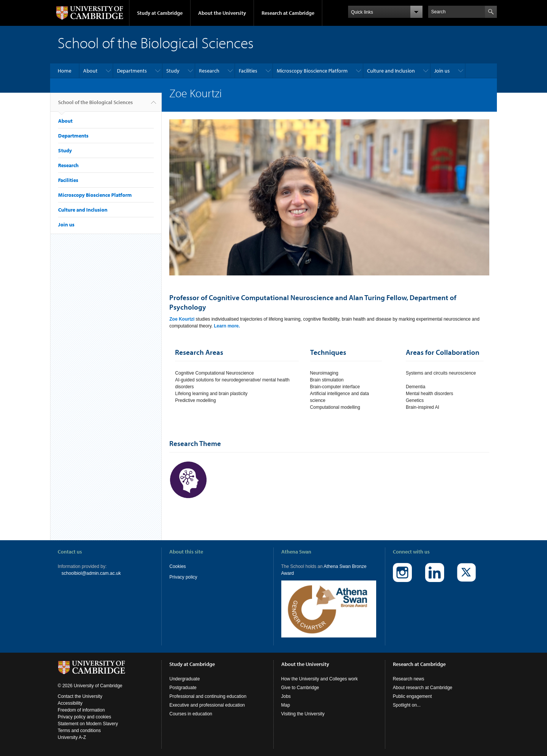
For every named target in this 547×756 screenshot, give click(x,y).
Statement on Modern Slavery (88, 724)
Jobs (286, 696)
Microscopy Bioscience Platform (312, 71)
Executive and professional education (207, 705)
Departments (132, 71)
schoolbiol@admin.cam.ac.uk (91, 573)
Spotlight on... (407, 705)
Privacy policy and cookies (84, 717)
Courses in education (191, 714)
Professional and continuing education (208, 696)
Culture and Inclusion (391, 71)
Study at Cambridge (160, 13)
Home (65, 71)
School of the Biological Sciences (95, 105)
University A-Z (72, 737)
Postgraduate (183, 688)
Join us (442, 71)
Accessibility (70, 703)
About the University (222, 13)
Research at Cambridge (288, 13)
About (90, 71)
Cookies (177, 566)
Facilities (248, 71)
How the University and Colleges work (320, 679)
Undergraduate (184, 679)
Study (173, 71)
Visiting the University (303, 714)
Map (286, 705)
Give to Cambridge (300, 688)
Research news (409, 679)
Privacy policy (183, 577)
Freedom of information (81, 710)
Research (209, 71)
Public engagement (412, 696)
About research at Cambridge (423, 688)
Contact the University (80, 696)
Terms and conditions (79, 731)
